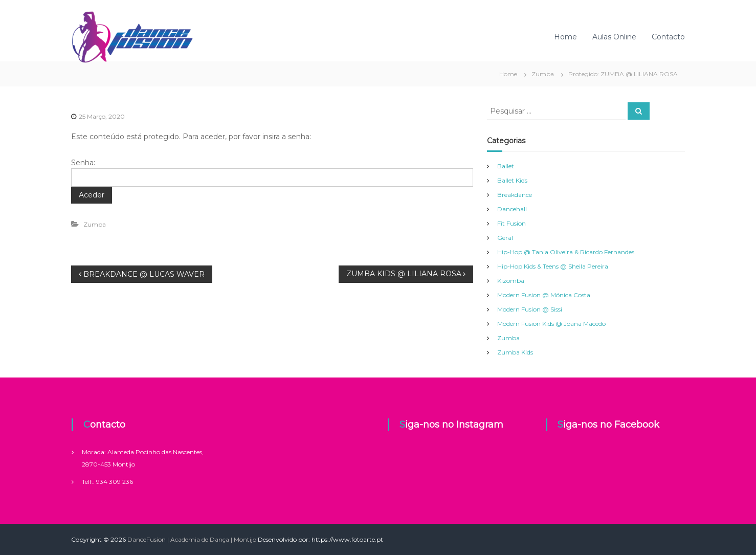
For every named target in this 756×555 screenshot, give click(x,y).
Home (565, 37)
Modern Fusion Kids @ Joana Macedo (551, 324)
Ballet (506, 166)
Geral (505, 238)
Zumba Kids (515, 352)
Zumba (543, 74)
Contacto (668, 37)
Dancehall (512, 209)
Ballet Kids (512, 180)
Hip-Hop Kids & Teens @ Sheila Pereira (553, 266)
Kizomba (511, 281)
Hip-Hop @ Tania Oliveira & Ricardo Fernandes (566, 252)
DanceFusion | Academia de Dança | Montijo (192, 539)
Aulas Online (614, 37)
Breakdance (515, 195)
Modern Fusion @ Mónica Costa (544, 295)
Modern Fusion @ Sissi (530, 309)
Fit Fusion (512, 223)
